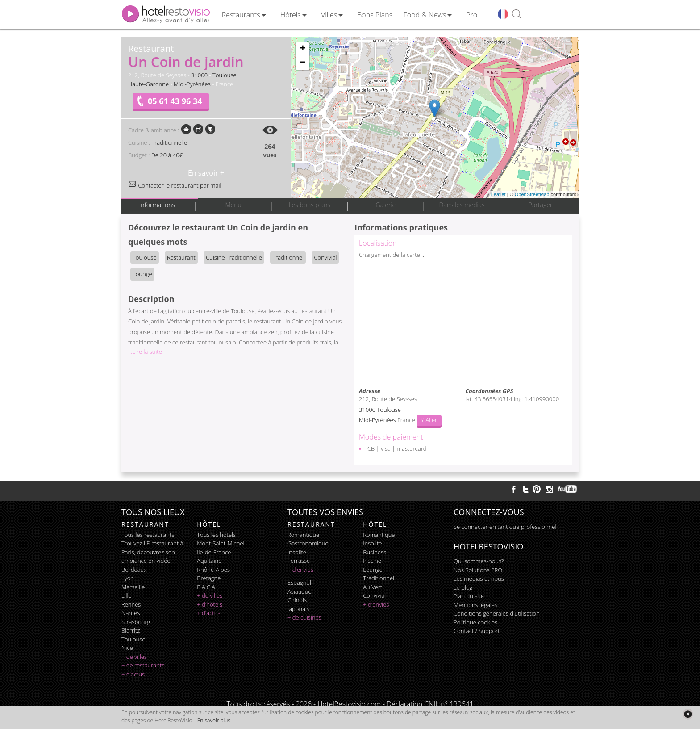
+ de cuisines (304, 617)
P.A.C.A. (207, 587)
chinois (297, 600)
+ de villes (134, 657)
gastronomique (308, 543)
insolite (297, 552)
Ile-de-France (214, 552)
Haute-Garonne (148, 84)
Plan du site (469, 596)
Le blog (463, 587)
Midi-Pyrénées (192, 84)
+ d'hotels (210, 604)
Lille (127, 595)
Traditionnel (288, 257)
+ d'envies (300, 570)
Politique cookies (475, 622)
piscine (372, 561)
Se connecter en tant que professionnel (505, 527)
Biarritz (131, 630)
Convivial (325, 257)
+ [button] (303, 49)
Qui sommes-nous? (479, 561)
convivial (374, 595)
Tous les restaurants (148, 535)
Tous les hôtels (216, 535)
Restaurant (181, 257)
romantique (303, 535)
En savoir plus (214, 720)
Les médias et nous (479, 578)
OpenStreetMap (532, 194)
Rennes (131, 604)
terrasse (299, 561)
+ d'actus (133, 674)
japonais (298, 609)
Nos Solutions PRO (478, 570)
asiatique (300, 591)
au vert (373, 587)
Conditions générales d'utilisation (497, 613)
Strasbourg (136, 622)
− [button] (303, 63)
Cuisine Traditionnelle (234, 257)
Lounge (142, 274)
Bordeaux (134, 570)
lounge (373, 570)
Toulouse (225, 75)
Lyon (128, 578)
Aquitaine (209, 561)
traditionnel (379, 578)
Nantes (131, 613)
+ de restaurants (143, 665)
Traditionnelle (169, 142)
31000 (199, 75)
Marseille (133, 587)
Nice (127, 648)
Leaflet (498, 194)
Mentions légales (475, 605)
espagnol (299, 582)
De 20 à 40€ (167, 155)
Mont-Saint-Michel (221, 543)
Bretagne (209, 578)
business (375, 552)
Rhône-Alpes (213, 570)
